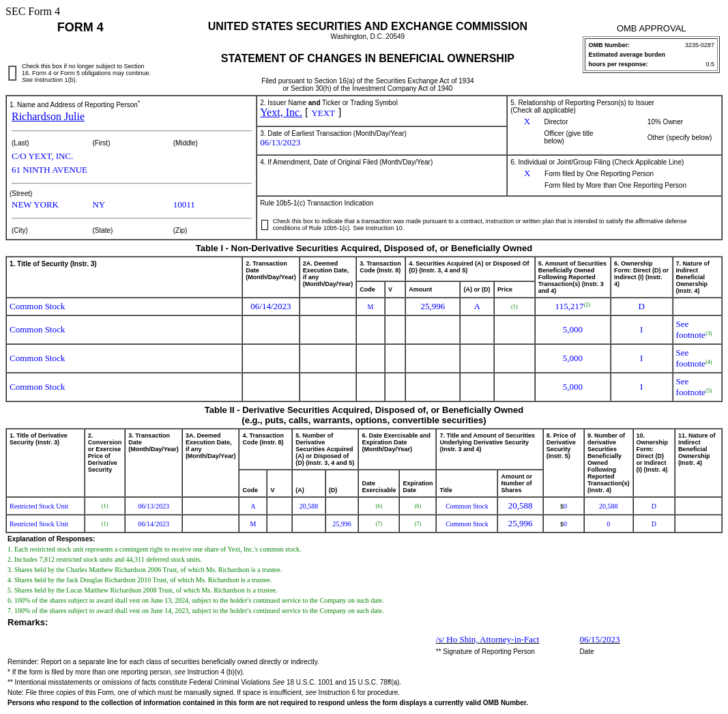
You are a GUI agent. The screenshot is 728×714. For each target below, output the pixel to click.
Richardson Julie (48, 116)
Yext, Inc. (281, 112)
